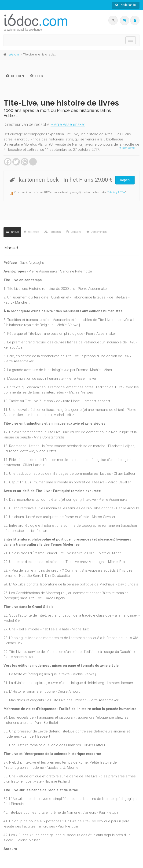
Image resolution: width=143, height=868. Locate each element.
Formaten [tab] (53, 232)
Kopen (125, 180)
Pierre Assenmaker (68, 124)
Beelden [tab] (15, 76)
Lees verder (127, 148)
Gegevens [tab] (74, 232)
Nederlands (126, 5)
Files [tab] (37, 75)
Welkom (14, 54)
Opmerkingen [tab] (97, 232)
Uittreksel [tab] (32, 232)
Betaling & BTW (116, 192)
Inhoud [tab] (12, 232)
